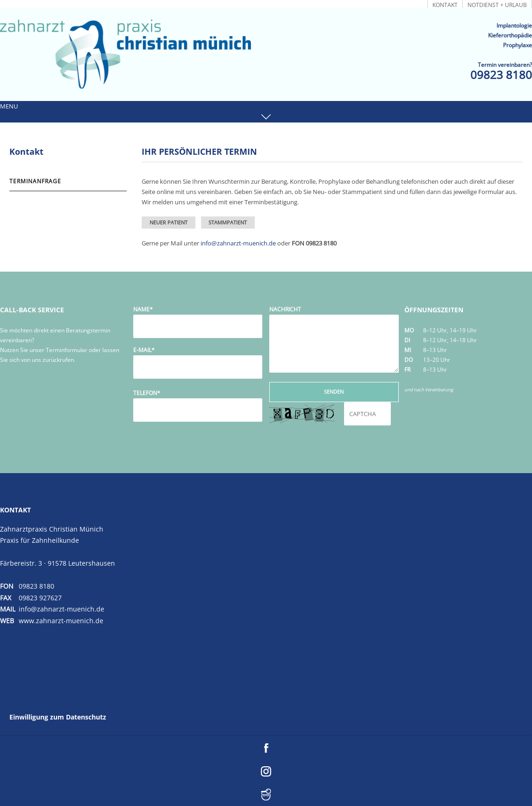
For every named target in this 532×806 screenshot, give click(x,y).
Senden (334, 392)
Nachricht (285, 309)
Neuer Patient (169, 222)
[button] (266, 112)
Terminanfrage (400, 4)
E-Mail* (144, 350)
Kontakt (445, 4)
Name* (143, 309)
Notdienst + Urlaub (497, 4)
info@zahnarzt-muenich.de (238, 243)
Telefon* (147, 393)
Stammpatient (228, 222)
